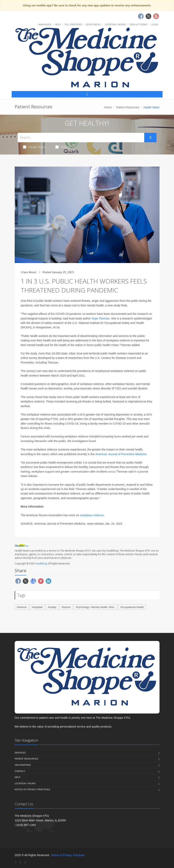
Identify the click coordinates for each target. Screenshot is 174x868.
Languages (44, 25)
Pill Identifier (73, 25)
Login (154, 25)
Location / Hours (115, 25)
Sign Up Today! (139, 25)
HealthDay (41, 563)
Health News (34, 147)
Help (58, 25)
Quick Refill (93, 25)
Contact (20, 771)
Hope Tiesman (101, 318)
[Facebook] (16, 862)
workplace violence (92, 515)
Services (20, 753)
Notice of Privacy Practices (32, 789)
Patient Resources (128, 107)
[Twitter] (20, 862)
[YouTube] (25, 862)
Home (108, 107)
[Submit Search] (150, 138)
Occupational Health (132, 607)
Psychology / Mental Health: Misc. (95, 607)
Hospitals (37, 607)
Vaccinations (23, 765)
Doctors (66, 607)
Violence (22, 607)
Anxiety (52, 607)
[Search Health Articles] (81, 138)
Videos (63, 147)
